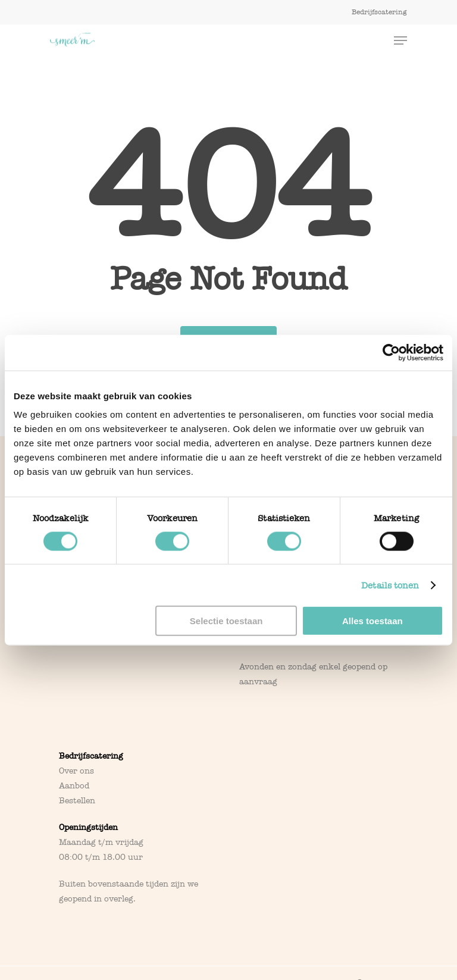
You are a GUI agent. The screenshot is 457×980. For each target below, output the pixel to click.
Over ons (76, 771)
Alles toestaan (373, 621)
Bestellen (77, 801)
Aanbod (74, 786)
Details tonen (390, 585)
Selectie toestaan (226, 621)
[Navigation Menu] (400, 40)
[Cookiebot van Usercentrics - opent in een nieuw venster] (391, 352)
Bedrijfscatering (91, 756)
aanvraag (258, 682)
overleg (119, 899)
